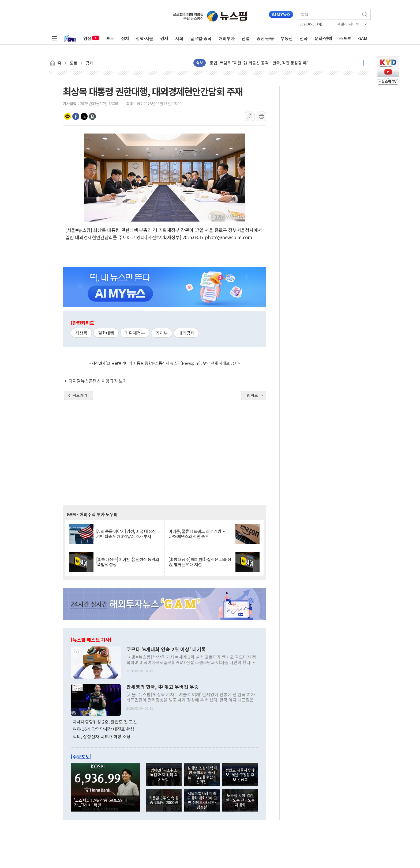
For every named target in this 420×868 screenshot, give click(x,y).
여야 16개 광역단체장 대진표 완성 (104, 729)
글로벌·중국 (201, 38)
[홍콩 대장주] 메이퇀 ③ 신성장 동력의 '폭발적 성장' (127, 562)
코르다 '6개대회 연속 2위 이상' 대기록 (166, 649)
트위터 (84, 116)
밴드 (92, 116)
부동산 (287, 38)
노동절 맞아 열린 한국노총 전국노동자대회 (240, 800)
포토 (110, 38)
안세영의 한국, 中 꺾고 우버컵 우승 (163, 687)
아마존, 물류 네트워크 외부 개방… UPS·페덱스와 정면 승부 (197, 534)
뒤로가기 (80, 395)
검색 (365, 14)
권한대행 (106, 333)
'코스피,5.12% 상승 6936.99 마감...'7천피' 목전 (101, 802)
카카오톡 (67, 116)
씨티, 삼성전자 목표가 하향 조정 (102, 736)
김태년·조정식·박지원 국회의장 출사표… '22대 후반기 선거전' (202, 775)
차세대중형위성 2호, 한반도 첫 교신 (105, 722)
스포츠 (345, 38)
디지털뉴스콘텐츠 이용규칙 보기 (98, 381)
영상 (91, 38)
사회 (179, 38)
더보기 (364, 63)
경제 (164, 38)
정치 (125, 38)
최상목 (81, 333)
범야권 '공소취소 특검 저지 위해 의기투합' (164, 775)
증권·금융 (265, 38)
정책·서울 (145, 38)
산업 (246, 38)
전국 (304, 38)
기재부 (162, 333)
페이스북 (76, 116)
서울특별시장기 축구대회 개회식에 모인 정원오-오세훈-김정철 (202, 800)
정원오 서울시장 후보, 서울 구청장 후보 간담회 (240, 775)
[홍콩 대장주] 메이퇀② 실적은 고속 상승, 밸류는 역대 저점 (200, 562)
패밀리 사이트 (348, 24)
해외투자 (227, 38)
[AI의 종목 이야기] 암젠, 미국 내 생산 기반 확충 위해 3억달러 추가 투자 (126, 534)
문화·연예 (323, 38)
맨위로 (252, 395)
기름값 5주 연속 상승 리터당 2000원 (164, 800)
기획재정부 (135, 333)
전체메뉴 (55, 38)
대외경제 (186, 333)
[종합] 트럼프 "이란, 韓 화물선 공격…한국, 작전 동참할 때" (258, 63)
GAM (363, 38)
